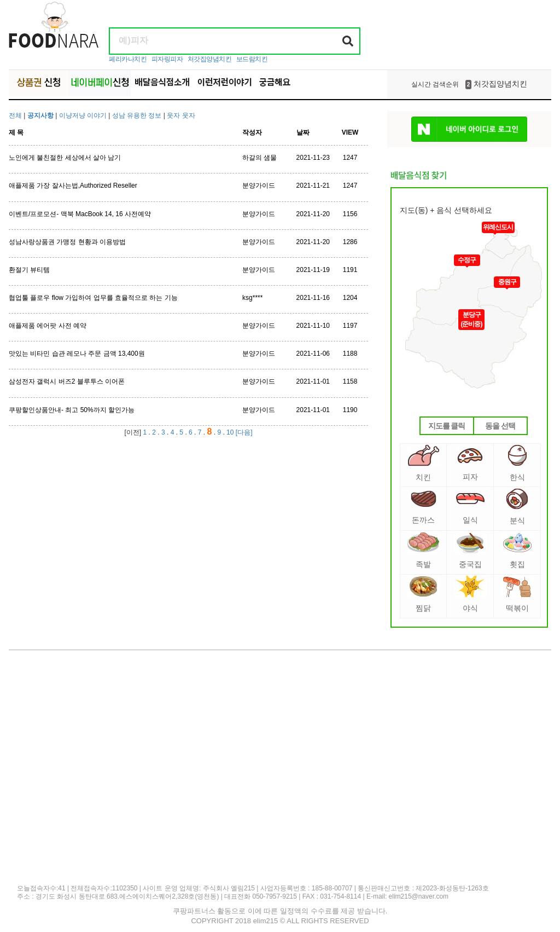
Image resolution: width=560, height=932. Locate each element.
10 (230, 432)
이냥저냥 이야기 (84, 115)
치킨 (424, 463)
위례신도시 (498, 227)
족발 (423, 550)
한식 (517, 463)
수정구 (467, 260)
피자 (470, 464)
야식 (470, 594)
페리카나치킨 (128, 59)
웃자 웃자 (181, 115)
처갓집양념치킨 (210, 59)
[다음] (244, 432)
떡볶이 (517, 594)
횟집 (517, 550)
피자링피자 (167, 59)
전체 (15, 115)
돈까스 (424, 507)
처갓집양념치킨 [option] (469, 84)
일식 (470, 508)
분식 (517, 506)
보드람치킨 (252, 59)
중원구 (507, 282)
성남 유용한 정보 (137, 115)
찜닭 (423, 594)
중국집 (470, 550)
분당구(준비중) (472, 319)
